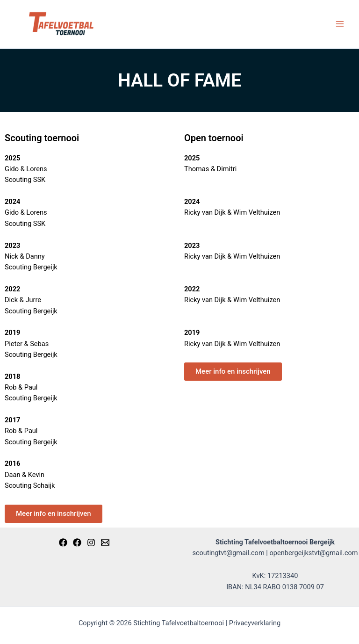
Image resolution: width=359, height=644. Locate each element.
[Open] (77, 543)
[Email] (105, 543)
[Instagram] (91, 543)
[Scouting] (63, 543)
